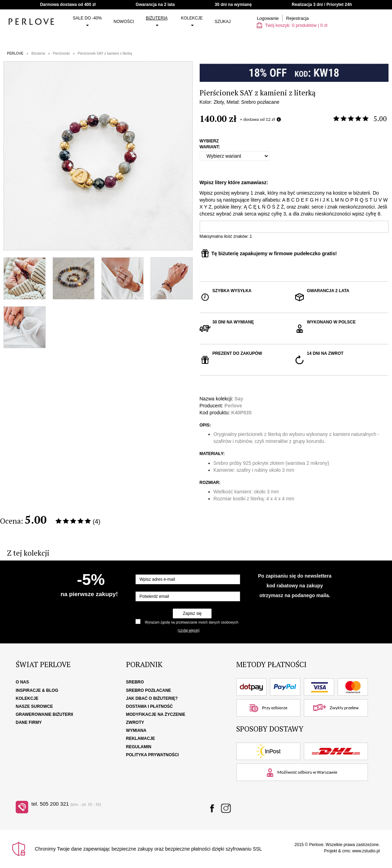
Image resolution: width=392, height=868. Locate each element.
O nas (22, 682)
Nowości (124, 22)
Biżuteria (157, 21)
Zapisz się (192, 613)
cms (346, 851)
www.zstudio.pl (366, 851)
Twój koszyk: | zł (292, 25)
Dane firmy (29, 722)
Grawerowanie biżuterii (44, 714)
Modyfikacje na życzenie (156, 714)
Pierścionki (61, 53)
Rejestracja (297, 18)
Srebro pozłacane (149, 690)
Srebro (135, 682)
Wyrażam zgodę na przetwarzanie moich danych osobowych (192, 622)
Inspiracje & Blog (37, 690)
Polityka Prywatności (153, 755)
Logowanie (268, 18)
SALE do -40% (87, 21)
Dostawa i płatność (149, 706)
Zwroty (135, 722)
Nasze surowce (34, 706)
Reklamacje (141, 738)
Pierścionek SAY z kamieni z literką (105, 53)
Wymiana (136, 730)
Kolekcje (192, 21)
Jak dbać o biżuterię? (152, 698)
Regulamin (139, 747)
